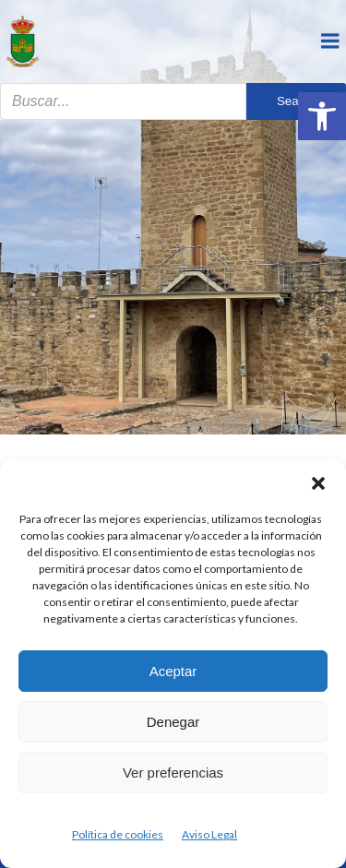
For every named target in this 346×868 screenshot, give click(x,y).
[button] (322, 116)
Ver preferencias (173, 773)
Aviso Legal (209, 834)
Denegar (173, 722)
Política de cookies (118, 834)
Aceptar (173, 671)
